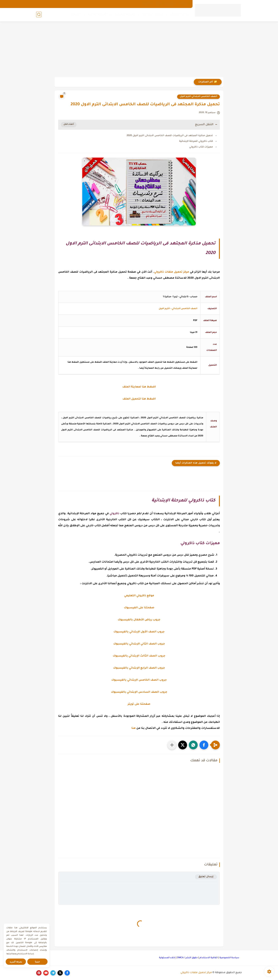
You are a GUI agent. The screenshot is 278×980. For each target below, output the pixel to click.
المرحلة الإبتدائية (153, 14)
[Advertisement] (139, 50)
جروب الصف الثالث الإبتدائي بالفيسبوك (139, 656)
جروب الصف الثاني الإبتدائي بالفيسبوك (139, 644)
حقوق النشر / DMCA (187, 958)
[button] (204, 745)
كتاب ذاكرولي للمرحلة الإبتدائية (196, 141)
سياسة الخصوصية (229, 958)
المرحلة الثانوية (97, 14)
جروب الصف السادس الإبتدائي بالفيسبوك (139, 692)
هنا (134, 728)
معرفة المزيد (16, 962)
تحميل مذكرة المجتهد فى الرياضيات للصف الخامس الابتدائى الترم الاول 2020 (170, 136)
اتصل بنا (147, 4)
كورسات (75, 14)
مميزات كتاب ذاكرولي (201, 147)
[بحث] (39, 14)
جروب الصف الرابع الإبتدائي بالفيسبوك (139, 668)
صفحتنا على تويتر (139, 704)
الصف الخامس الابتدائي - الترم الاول (178, 309)
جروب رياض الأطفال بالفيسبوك (139, 620)
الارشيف (184, 4)
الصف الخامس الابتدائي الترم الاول (198, 97)
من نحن (171, 4)
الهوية (159, 4)
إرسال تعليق (206, 877)
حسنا (37, 962)
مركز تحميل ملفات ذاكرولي (196, 973)
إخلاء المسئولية (167, 958)
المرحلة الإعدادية (125, 14)
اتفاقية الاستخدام (209, 958)
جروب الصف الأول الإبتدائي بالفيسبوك (139, 632)
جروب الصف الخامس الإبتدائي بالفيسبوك (139, 680)
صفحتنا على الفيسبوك (139, 608)
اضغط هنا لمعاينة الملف (139, 387)
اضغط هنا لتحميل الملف (139, 399)
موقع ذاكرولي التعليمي (139, 596)
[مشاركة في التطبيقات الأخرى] (172, 745)
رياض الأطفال (180, 14)
